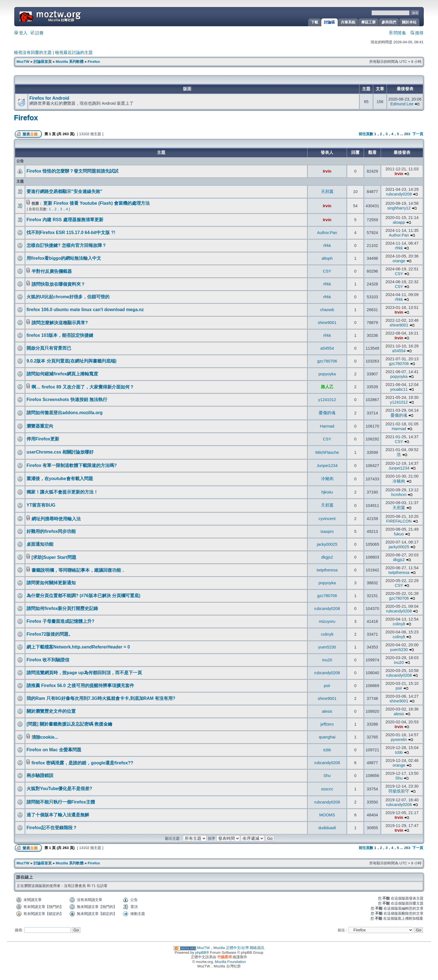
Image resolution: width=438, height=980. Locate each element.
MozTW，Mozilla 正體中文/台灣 (223, 948)
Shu (327, 776)
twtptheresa (327, 570)
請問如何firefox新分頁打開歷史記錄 (62, 608)
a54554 (327, 348)
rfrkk (327, 245)
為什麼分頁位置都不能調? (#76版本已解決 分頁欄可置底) (83, 596)
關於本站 (409, 22)
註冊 (37, 33)
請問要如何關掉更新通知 (51, 583)
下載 (315, 22)
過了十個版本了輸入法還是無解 (58, 815)
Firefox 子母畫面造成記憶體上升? (60, 621)
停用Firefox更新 (43, 439)
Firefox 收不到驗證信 (48, 660)
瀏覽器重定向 (40, 426)
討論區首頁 (43, 62)
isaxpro (327, 531)
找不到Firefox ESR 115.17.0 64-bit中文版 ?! (71, 233)
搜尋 (417, 33)
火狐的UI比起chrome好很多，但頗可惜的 (68, 297)
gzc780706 (327, 361)
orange (399, 261)
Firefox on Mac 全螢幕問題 (54, 750)
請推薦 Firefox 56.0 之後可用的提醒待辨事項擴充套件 (80, 685)
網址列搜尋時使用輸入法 (56, 519)
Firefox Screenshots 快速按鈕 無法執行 (67, 400)
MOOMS (327, 815)
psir (327, 686)
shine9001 (327, 323)
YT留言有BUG (41, 505)
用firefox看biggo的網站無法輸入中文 (64, 258)
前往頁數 (366, 134)
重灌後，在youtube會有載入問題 (60, 479)
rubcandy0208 (399, 194)
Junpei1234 (327, 466)
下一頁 (418, 134)
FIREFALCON (399, 521)
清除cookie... (45, 737)
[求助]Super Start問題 (54, 557)
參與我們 (389, 22)
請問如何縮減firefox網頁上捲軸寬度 (62, 374)
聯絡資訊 (257, 948)
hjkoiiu (327, 492)
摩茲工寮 (368, 22)
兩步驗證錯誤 (40, 775)
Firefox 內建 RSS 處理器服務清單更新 (65, 220)
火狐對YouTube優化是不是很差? (59, 789)
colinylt (399, 624)
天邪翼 (327, 192)
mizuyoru (327, 621)
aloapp (399, 222)
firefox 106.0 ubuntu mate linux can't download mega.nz (85, 310)
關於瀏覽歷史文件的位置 (51, 711)
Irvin (327, 171)
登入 (21, 33)
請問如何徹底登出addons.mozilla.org (65, 413)
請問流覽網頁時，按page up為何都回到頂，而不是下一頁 (84, 673)
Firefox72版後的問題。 (50, 634)
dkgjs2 (327, 557)
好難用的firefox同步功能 (51, 531)
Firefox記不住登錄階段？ (52, 828)
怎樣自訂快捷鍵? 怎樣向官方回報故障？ (66, 245)
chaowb (327, 310)
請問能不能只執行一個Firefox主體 (61, 802)
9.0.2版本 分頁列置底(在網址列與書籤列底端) (72, 361)
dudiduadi (327, 828)
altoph (327, 258)
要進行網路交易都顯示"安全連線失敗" (64, 191)
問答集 (398, 33)
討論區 (329, 22)
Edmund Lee (402, 104)
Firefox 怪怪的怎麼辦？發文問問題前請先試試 (72, 171)
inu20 (327, 660)
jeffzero (327, 724)
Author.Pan (327, 233)
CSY (327, 271)
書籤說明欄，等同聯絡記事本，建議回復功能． (78, 570)
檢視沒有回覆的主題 (33, 53)
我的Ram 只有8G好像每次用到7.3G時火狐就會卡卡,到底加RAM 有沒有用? (101, 698)
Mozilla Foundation (230, 962)
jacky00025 (327, 544)
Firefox (94, 62)
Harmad (327, 426)
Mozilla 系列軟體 (70, 62)
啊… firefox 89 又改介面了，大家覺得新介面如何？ (83, 387)
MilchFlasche (327, 452)
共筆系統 (348, 22)
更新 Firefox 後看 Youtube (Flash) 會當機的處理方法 (97, 203)
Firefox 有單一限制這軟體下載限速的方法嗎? (72, 465)
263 (407, 134)
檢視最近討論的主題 (74, 53)
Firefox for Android (49, 98)
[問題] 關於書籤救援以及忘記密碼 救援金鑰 (69, 724)
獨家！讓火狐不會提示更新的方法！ (62, 492)
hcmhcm (399, 495)
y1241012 (327, 400)
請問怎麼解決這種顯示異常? (60, 323)
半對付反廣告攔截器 (52, 271)
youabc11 (399, 389)
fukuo (399, 534)
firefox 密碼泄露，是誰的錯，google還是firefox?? (82, 763)
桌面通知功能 (40, 544)
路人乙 (327, 387)
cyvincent (327, 519)
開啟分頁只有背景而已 (49, 348)
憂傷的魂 (327, 413)
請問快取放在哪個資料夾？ (58, 284)
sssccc (327, 789)
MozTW (64, 16)
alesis (327, 711)
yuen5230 (327, 647)
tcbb (327, 750)
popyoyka (327, 374)
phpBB (201, 952)
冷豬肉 (327, 479)
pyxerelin (399, 740)
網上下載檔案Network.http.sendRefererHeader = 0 (78, 647)
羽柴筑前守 (399, 791)
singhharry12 (399, 208)
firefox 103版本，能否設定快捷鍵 (60, 335)
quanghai (327, 737)
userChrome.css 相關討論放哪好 (60, 452)
